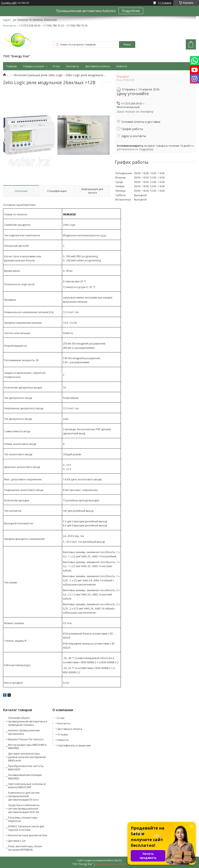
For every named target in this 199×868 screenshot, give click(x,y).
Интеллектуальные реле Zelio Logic (38, 75)
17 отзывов (165, 3)
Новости (122, 66)
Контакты (73, 66)
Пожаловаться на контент (111, 864)
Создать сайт (9, 3)
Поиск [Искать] (127, 45)
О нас (56, 66)
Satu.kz (118, 860)
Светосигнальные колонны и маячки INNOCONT (27, 786)
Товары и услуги (33, 66)
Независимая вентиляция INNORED (25, 777)
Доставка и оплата (98, 66)
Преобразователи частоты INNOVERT (26, 768)
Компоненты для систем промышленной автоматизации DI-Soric (24, 796)
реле (103, 235)
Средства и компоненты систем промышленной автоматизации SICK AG (24, 809)
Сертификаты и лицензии (74, 745)
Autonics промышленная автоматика (24, 732)
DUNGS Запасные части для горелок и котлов (26, 828)
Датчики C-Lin (17, 841)
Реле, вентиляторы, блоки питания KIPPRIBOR (25, 848)
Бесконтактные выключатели (28, 835)
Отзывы (63, 734)
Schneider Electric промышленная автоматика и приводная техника (28, 721)
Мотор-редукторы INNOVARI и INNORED (27, 746)
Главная (11, 66)
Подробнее (131, 11)
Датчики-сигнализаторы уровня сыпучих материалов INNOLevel (27, 757)
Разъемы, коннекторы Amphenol (23, 819)
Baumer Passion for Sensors (26, 739)
